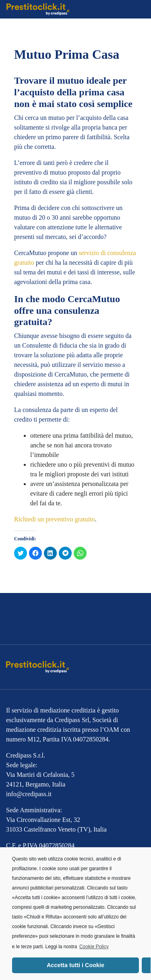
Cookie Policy (94, 947)
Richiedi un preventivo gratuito (54, 519)
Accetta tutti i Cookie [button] (75, 965)
